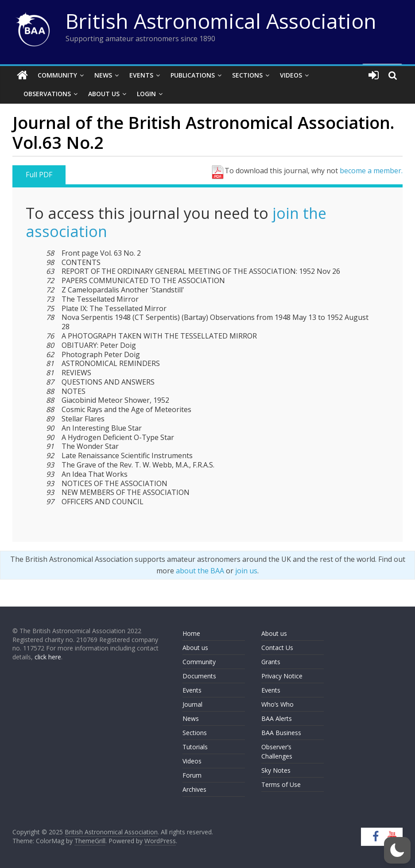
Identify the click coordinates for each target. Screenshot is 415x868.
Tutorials (195, 747)
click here (48, 657)
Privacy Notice (282, 676)
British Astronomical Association (221, 21)
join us (246, 571)
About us (195, 648)
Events (141, 75)
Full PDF (39, 175)
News (103, 75)
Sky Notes (276, 770)
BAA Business (281, 733)
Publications (193, 75)
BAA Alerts (277, 718)
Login (146, 94)
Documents (199, 676)
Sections (247, 75)
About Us (104, 94)
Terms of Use (281, 784)
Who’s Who (277, 704)
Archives (194, 789)
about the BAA (200, 571)
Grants (271, 662)
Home (191, 633)
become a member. (371, 171)
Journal (192, 704)
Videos (291, 75)
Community (57, 75)
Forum (192, 775)
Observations (47, 94)
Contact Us (277, 648)
